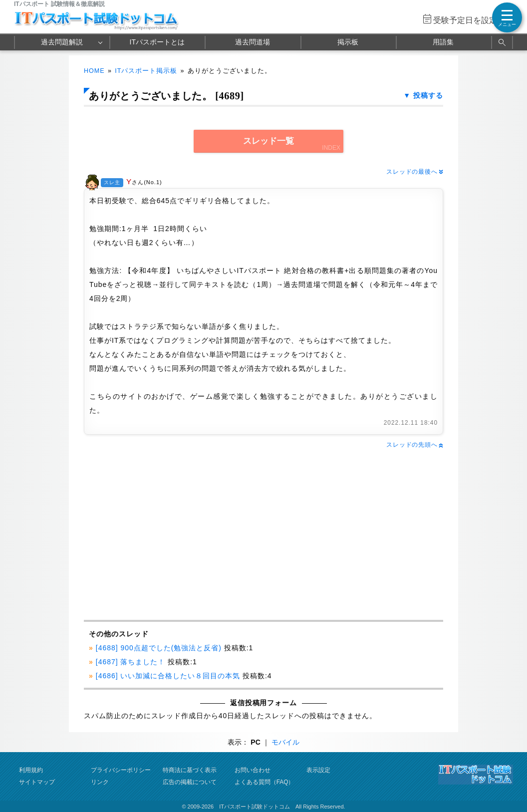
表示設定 (318, 770)
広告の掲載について (190, 782)
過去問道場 (253, 42)
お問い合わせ (253, 770)
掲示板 (348, 42)
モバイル (285, 742)
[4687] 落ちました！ (131, 662)
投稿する (428, 95)
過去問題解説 (62, 42)
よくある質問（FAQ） (264, 782)
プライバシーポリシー (121, 770)
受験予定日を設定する (473, 20)
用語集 (443, 42)
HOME (94, 71)
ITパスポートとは (157, 42)
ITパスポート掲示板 (146, 71)
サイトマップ (37, 782)
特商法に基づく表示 (190, 770)
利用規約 (31, 770)
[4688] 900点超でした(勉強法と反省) (159, 648)
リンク (100, 782)
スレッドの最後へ (415, 172)
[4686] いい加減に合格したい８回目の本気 (168, 676)
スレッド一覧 (268, 141)
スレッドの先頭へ (415, 445)
